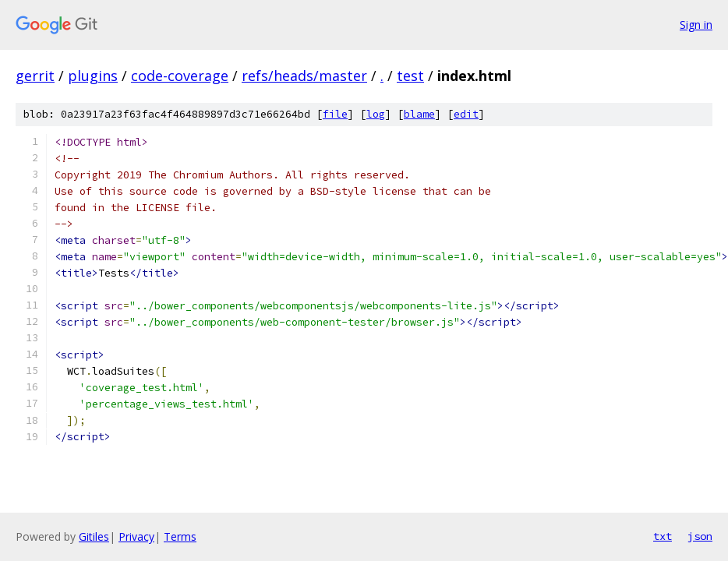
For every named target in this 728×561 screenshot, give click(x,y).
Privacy (136, 536)
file (335, 114)
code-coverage (180, 76)
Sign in (696, 25)
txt (663, 536)
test (410, 76)
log (376, 114)
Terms (180, 536)
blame (419, 114)
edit (466, 114)
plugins (93, 76)
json (700, 536)
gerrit (35, 76)
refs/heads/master (304, 76)
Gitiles (94, 536)
